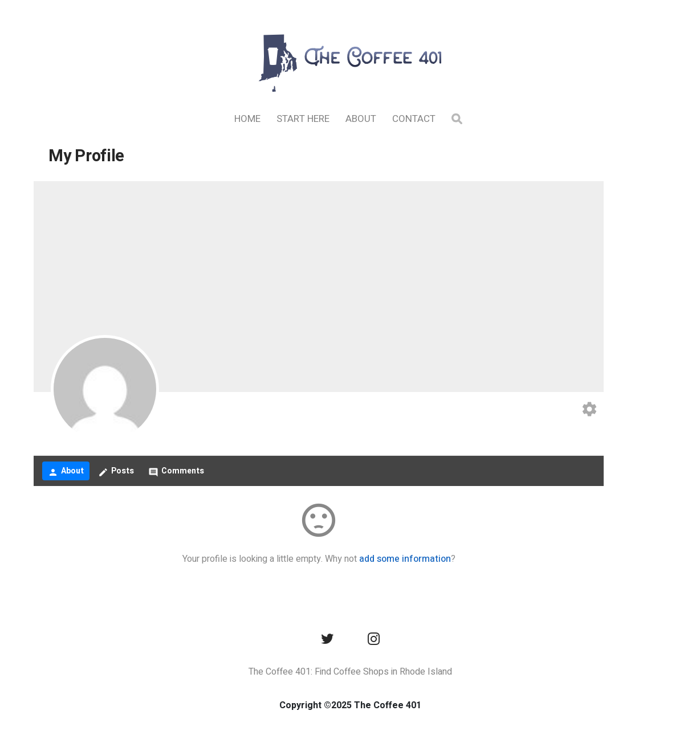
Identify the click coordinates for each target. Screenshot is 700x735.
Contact (414, 119)
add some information (405, 559)
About (361, 119)
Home (247, 119)
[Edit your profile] (589, 411)
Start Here (303, 119)
